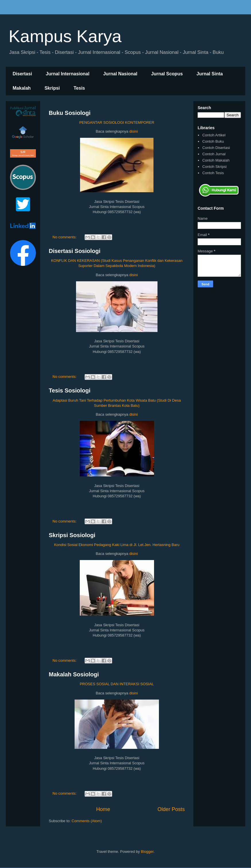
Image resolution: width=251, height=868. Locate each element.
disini (134, 131)
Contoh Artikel (214, 135)
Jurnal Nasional (120, 74)
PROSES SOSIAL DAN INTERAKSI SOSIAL (117, 684)
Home (103, 809)
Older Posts (171, 809)
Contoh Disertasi (216, 148)
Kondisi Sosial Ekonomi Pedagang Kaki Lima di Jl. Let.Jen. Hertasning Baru (117, 545)
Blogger (147, 852)
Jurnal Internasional (68, 74)
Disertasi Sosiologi (75, 251)
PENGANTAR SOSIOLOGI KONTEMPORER (117, 122)
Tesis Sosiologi (70, 390)
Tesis (79, 88)
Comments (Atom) (87, 821)
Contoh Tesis (213, 173)
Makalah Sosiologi (74, 674)
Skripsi (52, 88)
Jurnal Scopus (167, 74)
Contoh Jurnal (214, 154)
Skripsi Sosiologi (72, 535)
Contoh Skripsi (214, 167)
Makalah (22, 88)
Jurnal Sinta (210, 74)
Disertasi (22, 74)
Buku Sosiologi (70, 113)
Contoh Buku (213, 141)
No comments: (65, 237)
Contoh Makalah (216, 160)
